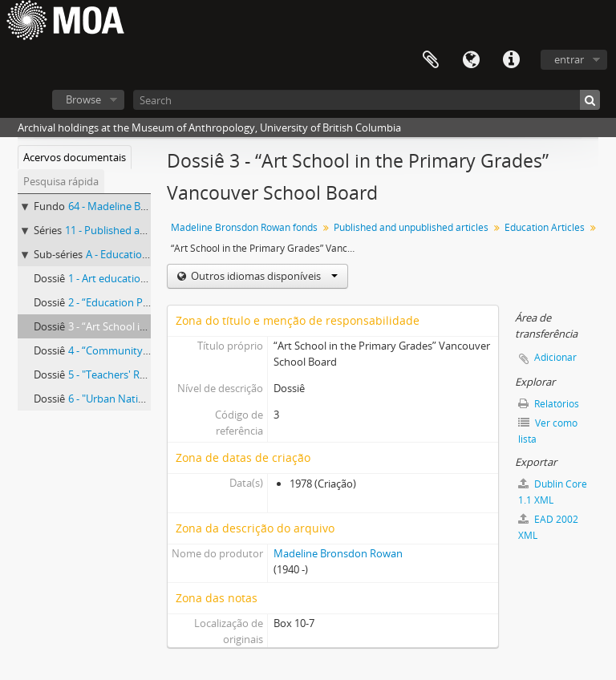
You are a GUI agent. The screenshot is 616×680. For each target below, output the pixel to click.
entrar (569, 59)
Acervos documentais (75, 157)
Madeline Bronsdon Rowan (338, 553)
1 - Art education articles (126, 278)
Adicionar (555, 357)
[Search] (367, 100)
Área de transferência (431, 60)
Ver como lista (548, 431)
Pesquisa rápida (61, 181)
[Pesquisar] (590, 100)
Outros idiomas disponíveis (263, 276)
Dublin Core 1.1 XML (553, 492)
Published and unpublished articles (411, 227)
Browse (83, 99)
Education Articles (545, 227)
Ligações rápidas (511, 60)
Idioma (471, 60)
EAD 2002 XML (548, 527)
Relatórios (549, 404)
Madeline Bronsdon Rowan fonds (244, 227)
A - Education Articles (136, 254)
